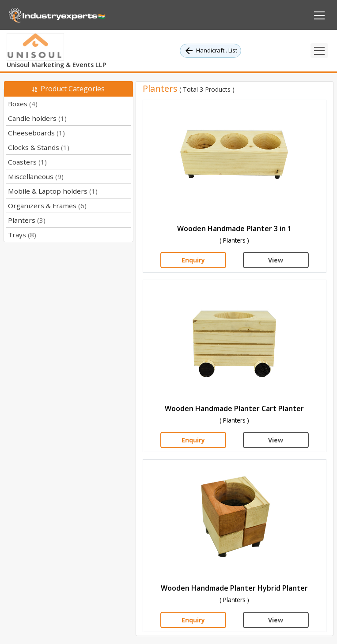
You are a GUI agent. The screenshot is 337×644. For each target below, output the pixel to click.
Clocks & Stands (39, 147)
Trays (22, 235)
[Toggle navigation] (319, 51)
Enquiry (193, 260)
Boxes (23, 104)
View (276, 260)
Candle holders (37, 118)
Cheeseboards (36, 133)
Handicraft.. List (210, 51)
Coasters (27, 162)
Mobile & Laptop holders (53, 191)
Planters (27, 220)
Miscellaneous (36, 176)
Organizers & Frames (47, 206)
